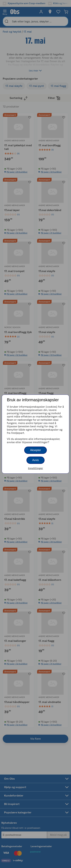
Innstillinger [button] (35, 468)
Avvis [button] (36, 460)
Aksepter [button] (35, 450)
